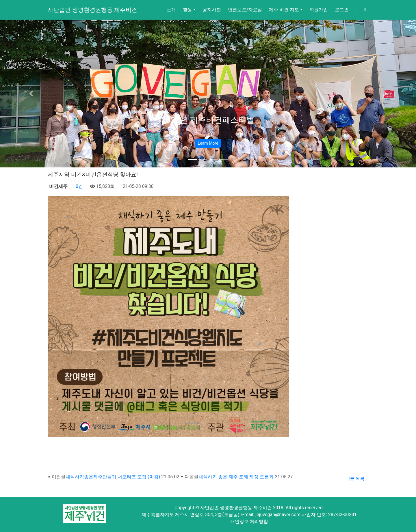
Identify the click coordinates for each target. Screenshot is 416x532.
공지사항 (212, 10)
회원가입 (319, 10)
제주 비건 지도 (284, 10)
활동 (187, 10)
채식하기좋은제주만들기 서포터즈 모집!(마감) (113, 477)
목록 (357, 479)
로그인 (342, 10)
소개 (171, 10)
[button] (31, 94)
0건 (79, 186)
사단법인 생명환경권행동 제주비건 (92, 10)
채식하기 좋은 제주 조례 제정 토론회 (236, 477)
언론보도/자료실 (245, 10)
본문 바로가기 (0, 0)
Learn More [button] (208, 143)
